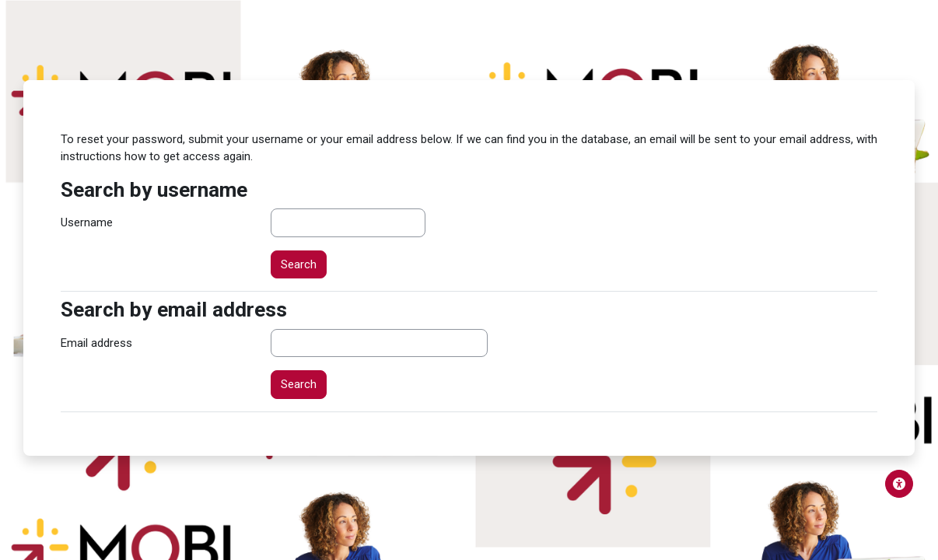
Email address (96, 343)
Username (87, 222)
